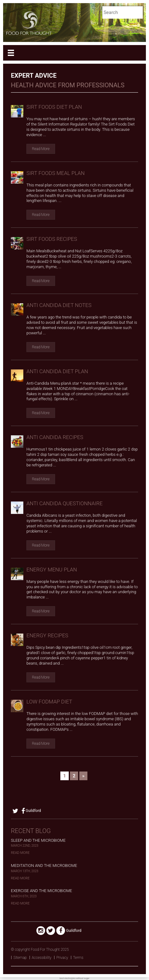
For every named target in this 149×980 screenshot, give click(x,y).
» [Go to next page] (83, 776)
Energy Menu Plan (52, 570)
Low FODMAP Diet (49, 702)
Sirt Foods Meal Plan (56, 173)
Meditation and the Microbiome (44, 866)
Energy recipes (47, 635)
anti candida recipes (55, 437)
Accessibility (42, 958)
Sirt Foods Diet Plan (54, 107)
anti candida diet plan (57, 371)
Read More (41, 149)
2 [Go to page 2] (74, 776)
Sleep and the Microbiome (38, 840)
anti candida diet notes (59, 305)
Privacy (62, 958)
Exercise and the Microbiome (42, 891)
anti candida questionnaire (65, 503)
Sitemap (20, 958)
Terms (78, 958)
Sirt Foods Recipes (52, 239)
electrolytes (70, 978)
